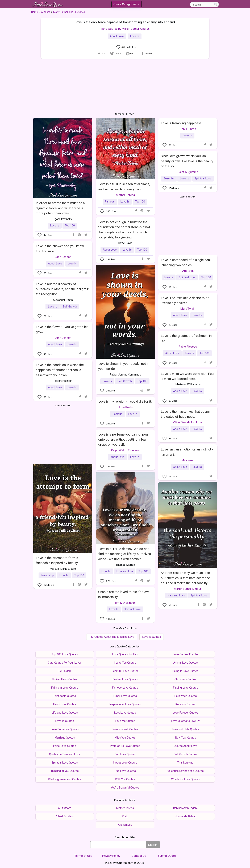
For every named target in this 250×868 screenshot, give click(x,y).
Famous (110, 202)
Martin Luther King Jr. (188, 589)
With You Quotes (125, 779)
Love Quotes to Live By (185, 721)
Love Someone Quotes (65, 729)
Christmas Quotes (185, 679)
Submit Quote (167, 856)
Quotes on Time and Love (65, 754)
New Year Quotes (186, 738)
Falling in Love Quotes (65, 688)
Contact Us (139, 856)
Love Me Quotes (125, 721)
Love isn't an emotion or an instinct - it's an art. (187, 452)
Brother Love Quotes (125, 679)
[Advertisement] (125, 85)
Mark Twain (188, 309)
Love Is (135, 36)
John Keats (125, 407)
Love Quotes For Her (185, 654)
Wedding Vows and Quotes (65, 779)
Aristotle (188, 271)
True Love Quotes (125, 771)
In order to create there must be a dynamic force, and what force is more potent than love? (60, 208)
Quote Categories (126, 5)
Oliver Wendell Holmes (188, 422)
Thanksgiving (185, 763)
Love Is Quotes (152, 637)
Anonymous (125, 825)
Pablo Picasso (188, 347)
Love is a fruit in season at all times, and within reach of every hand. (124, 187)
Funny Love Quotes (125, 696)
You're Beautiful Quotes (125, 788)
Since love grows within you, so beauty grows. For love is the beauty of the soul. (187, 161)
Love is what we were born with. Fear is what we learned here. (188, 376)
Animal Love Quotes (186, 663)
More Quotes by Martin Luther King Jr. (125, 29)
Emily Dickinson (125, 603)
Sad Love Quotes (125, 754)
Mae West (188, 460)
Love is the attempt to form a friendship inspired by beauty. (57, 560)
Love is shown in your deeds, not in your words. (124, 366)
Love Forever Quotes (185, 713)
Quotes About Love (186, 746)
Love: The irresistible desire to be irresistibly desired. (185, 300)
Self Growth (125, 381)
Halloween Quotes (186, 696)
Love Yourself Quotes (125, 729)
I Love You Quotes (125, 663)
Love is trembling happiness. (182, 123)
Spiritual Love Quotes (65, 763)
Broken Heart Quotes (65, 679)
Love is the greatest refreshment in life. (186, 338)
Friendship (47, 575)
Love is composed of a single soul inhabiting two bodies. (186, 262)
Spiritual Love (203, 178)
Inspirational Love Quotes (125, 704)
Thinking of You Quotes (65, 771)
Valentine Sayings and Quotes (186, 771)
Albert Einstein (65, 816)
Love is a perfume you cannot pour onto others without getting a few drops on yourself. (124, 440)
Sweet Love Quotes (125, 763)
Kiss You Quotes (185, 704)
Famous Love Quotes (125, 688)
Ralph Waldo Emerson (125, 450)
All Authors (65, 808)
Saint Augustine (188, 172)
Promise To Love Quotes (125, 746)
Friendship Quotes (65, 696)
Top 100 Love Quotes (65, 654)
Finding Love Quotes (186, 688)
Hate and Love (176, 595)
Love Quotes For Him (125, 654)
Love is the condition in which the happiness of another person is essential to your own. (60, 370)
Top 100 (70, 226)
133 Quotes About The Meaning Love (112, 637)
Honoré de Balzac (185, 816)
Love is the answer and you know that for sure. (60, 248)
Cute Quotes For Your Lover (65, 663)
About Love (117, 36)
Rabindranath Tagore (185, 808)
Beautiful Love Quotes (125, 671)
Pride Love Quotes (65, 746)
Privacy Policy (111, 856)
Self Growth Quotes (186, 754)
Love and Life (125, 571)
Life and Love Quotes (65, 713)
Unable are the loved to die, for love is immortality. (124, 594)
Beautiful (169, 178)
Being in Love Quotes (185, 671)
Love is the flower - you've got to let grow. (62, 329)
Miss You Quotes (125, 738)
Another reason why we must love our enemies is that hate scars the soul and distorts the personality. (185, 578)
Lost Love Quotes (125, 713)
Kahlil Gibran (188, 129)
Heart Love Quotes (65, 704)
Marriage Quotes (65, 738)
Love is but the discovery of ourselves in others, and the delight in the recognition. (63, 289)
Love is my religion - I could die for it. (125, 401)
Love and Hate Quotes (185, 729)
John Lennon (63, 257)
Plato (125, 816)
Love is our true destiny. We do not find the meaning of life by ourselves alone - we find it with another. (125, 554)
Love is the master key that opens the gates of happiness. (185, 414)
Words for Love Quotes (185, 779)
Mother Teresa (125, 195)
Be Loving (65, 671)
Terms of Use (83, 856)
